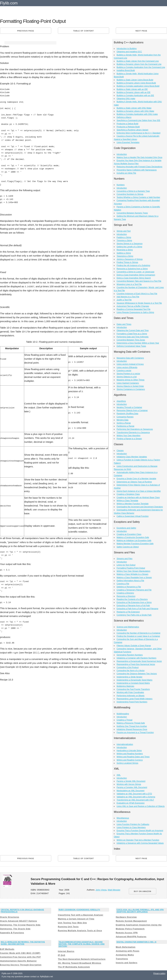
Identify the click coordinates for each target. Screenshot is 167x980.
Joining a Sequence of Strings (130, 259)
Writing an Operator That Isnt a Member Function (138, 840)
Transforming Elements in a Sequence (133, 432)
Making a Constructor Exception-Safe (133, 537)
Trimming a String (124, 241)
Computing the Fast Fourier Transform (133, 689)
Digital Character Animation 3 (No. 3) (137, 942)
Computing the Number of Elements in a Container (139, 633)
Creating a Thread (125, 720)
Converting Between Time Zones (131, 340)
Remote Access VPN (127, 933)
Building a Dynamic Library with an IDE (133, 92)
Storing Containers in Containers (131, 389)
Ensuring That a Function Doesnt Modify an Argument (140, 831)
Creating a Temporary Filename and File (134, 590)
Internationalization (125, 744)
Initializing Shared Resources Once (132, 729)
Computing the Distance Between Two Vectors (137, 674)
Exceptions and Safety (126, 528)
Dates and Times (124, 324)
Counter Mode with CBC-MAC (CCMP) (20, 953)
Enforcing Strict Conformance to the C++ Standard (138, 133)
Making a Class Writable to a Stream (133, 574)
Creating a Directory (125, 593)
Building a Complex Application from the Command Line (141, 67)
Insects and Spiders (127, 963)
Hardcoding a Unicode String (129, 751)
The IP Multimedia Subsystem (74, 967)
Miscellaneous (123, 818)
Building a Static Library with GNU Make (134, 108)
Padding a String (124, 237)
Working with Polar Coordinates (130, 692)
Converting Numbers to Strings (130, 194)
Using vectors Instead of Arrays (130, 364)
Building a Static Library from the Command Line (138, 61)
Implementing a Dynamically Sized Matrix (134, 680)
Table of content (83, 31)
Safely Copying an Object (128, 547)
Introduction (122, 154)
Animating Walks (125, 955)
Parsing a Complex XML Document (132, 787)
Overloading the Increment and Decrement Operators (140, 507)
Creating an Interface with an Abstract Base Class (138, 497)
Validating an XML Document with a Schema (136, 797)
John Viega (101, 890)
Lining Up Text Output (126, 565)
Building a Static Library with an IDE (132, 89)
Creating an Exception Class (129, 534)
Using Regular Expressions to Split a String (135, 312)
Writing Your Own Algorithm (129, 436)
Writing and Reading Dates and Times (133, 757)
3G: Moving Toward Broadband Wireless (80, 963)
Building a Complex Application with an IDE (135, 95)
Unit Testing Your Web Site (72, 923)
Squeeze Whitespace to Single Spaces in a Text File (139, 303)
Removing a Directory (126, 596)
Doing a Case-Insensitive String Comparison (136, 275)
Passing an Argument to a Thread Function (135, 732)
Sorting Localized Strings (127, 763)
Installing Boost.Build (126, 70)
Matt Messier (114, 890)
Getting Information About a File (130, 581)
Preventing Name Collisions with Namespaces (137, 170)
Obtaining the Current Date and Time (133, 330)
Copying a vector (124, 371)
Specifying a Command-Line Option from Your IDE (138, 120)
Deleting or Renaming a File (129, 587)
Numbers (121, 185)
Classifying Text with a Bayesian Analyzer (81, 915)
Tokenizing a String (125, 256)
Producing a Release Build (128, 127)
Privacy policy (159, 973)
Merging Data (122, 420)
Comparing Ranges (125, 417)
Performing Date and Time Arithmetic (133, 337)
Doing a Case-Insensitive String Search (134, 278)
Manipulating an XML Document (130, 791)
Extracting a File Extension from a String (134, 602)
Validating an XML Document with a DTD (134, 794)
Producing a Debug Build (127, 124)
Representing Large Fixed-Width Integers (134, 699)
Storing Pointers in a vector (128, 374)
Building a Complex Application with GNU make (137, 114)
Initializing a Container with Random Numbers (136, 658)
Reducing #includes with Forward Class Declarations (139, 167)
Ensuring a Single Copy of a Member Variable (136, 479)
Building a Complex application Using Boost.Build (138, 86)
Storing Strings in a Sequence (130, 244)
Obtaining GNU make (126, 99)
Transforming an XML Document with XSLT (135, 800)
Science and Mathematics (128, 627)
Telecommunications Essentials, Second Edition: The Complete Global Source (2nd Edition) (82, 944)
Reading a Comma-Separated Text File (133, 309)
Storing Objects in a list (127, 377)
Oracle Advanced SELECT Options (19, 921)
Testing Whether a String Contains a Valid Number (138, 197)
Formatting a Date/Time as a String (132, 334)
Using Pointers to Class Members (131, 827)
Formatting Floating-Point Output (131, 568)
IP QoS (62, 955)
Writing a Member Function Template (133, 504)
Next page (141, 31)
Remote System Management (131, 921)
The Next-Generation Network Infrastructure (82, 959)
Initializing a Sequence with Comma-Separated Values (140, 843)
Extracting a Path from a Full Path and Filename (137, 609)
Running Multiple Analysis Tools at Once (80, 931)
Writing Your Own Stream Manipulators (133, 571)
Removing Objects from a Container (132, 410)
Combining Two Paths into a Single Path (134, 615)
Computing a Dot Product (128, 667)
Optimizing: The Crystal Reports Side (20, 925)
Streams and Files (125, 559)
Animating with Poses (128, 951)
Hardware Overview (126, 917)
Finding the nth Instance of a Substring (133, 265)
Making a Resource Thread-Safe (131, 723)
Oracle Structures (10, 917)
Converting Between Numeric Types (132, 213)
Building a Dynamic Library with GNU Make (135, 111)
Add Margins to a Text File (128, 297)
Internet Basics (66, 951)
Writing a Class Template (127, 501)
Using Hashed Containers (128, 383)
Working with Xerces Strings (129, 784)
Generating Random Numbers (130, 655)
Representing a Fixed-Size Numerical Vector (136, 664)
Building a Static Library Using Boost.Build (135, 80)
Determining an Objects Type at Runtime (134, 482)
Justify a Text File (124, 300)
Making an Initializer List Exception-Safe (134, 541)
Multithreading (123, 714)
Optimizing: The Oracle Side (15, 929)
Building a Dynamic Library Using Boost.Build (136, 83)
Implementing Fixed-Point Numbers (132, 702)
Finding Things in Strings (127, 262)
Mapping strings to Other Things (131, 380)
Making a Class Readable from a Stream (134, 578)
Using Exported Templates (128, 142)
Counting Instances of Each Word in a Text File (137, 294)
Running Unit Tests (68, 927)
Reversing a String (125, 250)
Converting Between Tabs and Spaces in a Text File (139, 281)
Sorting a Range (124, 423)
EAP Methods (7, 949)
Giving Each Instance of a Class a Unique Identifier (139, 491)
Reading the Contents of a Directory (132, 599)
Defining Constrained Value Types (131, 346)
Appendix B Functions (12, 933)
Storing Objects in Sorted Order (130, 386)
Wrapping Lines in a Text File (129, 284)
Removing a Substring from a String (132, 269)
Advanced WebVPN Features (131, 937)
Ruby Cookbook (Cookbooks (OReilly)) (79, 910)
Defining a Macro (124, 117)
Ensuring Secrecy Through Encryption (21, 965)
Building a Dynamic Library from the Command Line (139, 64)
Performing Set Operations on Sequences (135, 429)
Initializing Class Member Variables (132, 457)
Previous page (26, 31)
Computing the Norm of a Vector (131, 671)
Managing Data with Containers (130, 358)
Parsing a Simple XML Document (131, 781)
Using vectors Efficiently (127, 367)
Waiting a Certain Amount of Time (76, 919)
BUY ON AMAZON (143, 891)
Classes (120, 451)
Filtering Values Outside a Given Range (134, 646)
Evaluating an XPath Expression (131, 803)
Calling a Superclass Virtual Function (133, 516)
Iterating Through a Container (129, 407)
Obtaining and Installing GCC (129, 52)
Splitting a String (124, 253)
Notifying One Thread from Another (132, 726)
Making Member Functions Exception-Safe (135, 544)
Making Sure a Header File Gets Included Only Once (139, 157)
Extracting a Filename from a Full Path (133, 606)
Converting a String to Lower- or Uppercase (135, 272)
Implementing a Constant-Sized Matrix (133, 683)
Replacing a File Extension (128, 612)
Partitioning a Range (125, 426)
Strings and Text (124, 231)
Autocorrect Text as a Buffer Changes (133, 306)
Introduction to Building (127, 49)
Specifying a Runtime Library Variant (132, 130)
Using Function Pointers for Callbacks (133, 824)
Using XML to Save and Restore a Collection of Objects (141, 806)
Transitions (122, 959)
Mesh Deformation (126, 947)
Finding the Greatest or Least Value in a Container (138, 636)
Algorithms (121, 401)
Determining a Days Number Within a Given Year (138, 343)
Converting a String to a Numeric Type (133, 191)
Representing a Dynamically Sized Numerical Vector (139, 661)
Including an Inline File (126, 173)
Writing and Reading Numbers (130, 754)
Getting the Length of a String (129, 247)
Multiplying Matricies (125, 686)
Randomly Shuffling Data (127, 414)
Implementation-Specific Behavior (18, 961)
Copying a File (123, 584)
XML (119, 775)
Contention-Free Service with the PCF (20, 957)
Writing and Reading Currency (130, 760)
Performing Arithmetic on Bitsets (131, 696)
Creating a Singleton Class (128, 494)
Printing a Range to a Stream (129, 439)
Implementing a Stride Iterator (129, 677)
